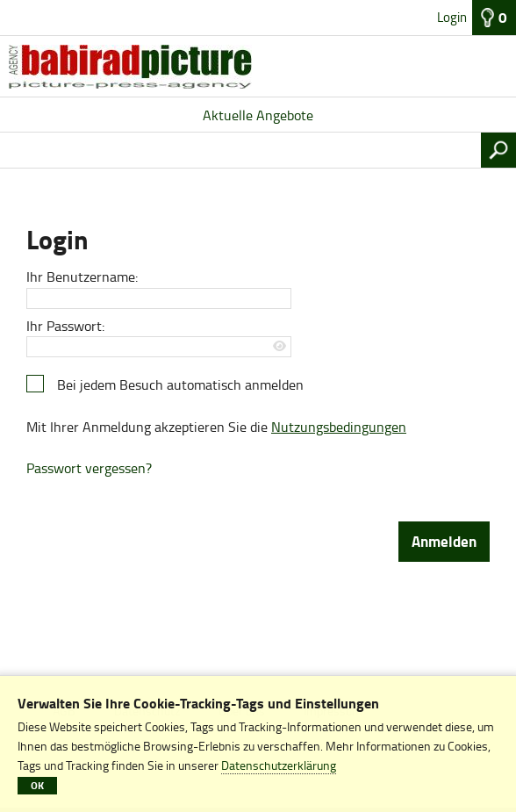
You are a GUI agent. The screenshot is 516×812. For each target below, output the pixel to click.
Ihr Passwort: (65, 326)
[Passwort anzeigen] (280, 346)
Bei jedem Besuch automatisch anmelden (180, 384)
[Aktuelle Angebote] (258, 67)
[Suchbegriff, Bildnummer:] (240, 150)
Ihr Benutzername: (82, 277)
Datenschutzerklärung (279, 765)
